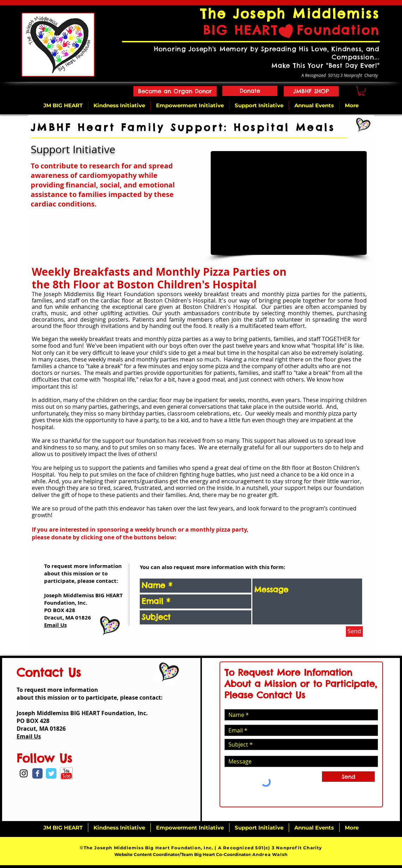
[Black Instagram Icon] (24, 773)
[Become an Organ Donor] (175, 91)
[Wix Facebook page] (37, 773)
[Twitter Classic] (51, 773)
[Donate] (250, 91)
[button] (361, 91)
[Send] (354, 631)
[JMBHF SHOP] (311, 91)
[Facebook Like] (32, 789)
